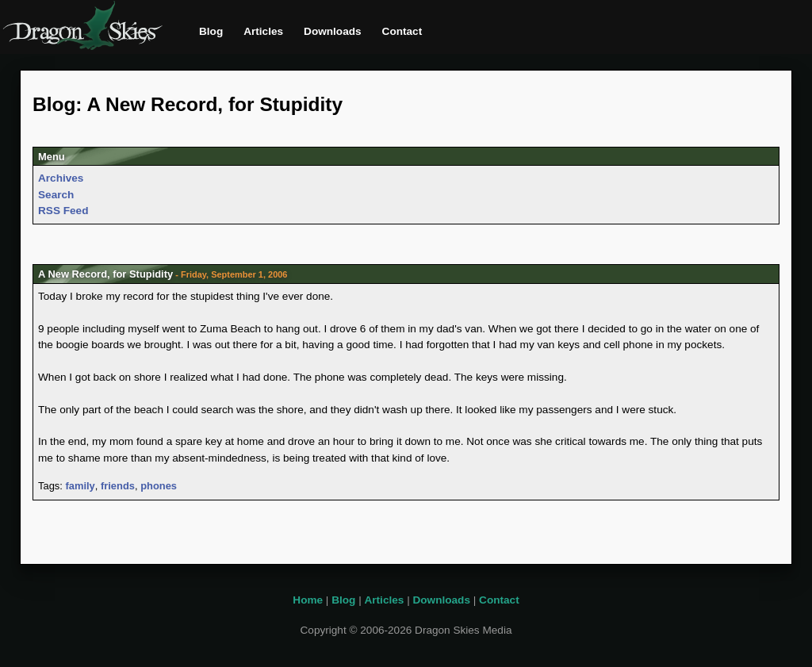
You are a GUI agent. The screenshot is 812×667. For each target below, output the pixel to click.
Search (56, 195)
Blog (211, 31)
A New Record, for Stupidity (105, 274)
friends (118, 486)
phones (159, 486)
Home (308, 600)
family (80, 486)
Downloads (333, 31)
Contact (402, 31)
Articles (263, 31)
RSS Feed (63, 211)
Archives (61, 178)
